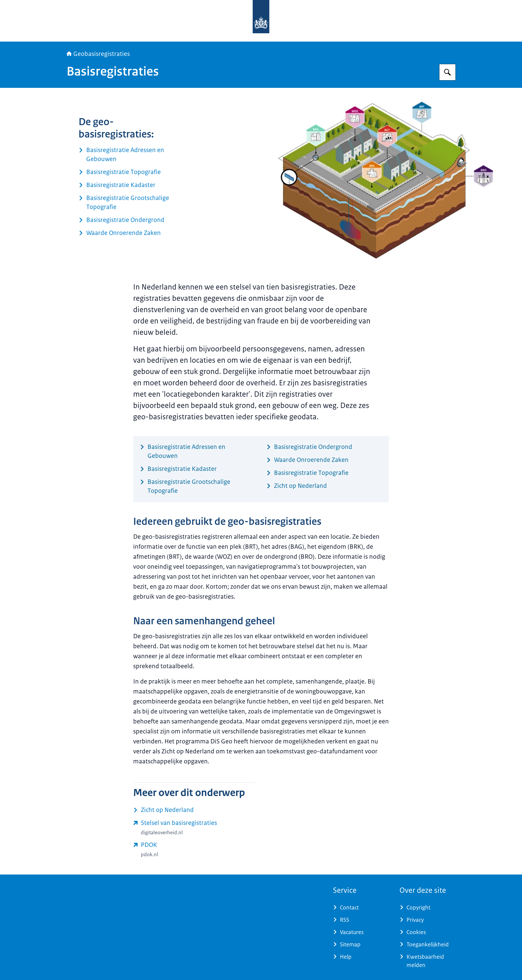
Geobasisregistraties (98, 54)
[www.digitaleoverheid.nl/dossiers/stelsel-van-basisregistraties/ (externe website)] (194, 828)
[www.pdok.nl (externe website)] (194, 850)
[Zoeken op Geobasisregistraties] (447, 72)
